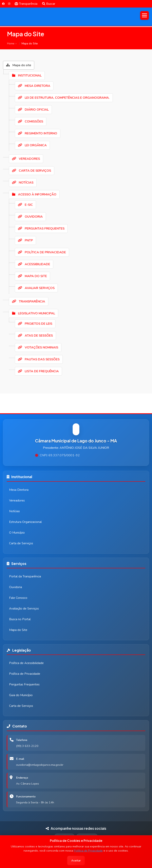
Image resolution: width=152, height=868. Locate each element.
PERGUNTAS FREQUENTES (41, 229)
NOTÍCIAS (23, 183)
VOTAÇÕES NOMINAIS (38, 347)
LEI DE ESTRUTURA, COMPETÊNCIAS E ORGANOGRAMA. (64, 98)
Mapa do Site (18, 630)
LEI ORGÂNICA (32, 145)
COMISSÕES (31, 122)
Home (11, 44)
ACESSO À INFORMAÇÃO (34, 194)
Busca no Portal (20, 619)
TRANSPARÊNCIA (29, 301)
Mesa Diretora (19, 490)
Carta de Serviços (21, 543)
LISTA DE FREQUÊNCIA (38, 371)
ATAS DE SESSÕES (35, 336)
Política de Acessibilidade (26, 663)
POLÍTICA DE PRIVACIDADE (42, 252)
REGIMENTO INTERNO (38, 133)
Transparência (26, 4)
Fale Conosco (18, 598)
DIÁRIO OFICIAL (33, 110)
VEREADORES (26, 159)
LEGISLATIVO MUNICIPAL (34, 313)
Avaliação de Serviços (24, 609)
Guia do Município (21, 695)
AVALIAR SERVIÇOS (36, 288)
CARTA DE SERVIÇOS (32, 171)
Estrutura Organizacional (25, 522)
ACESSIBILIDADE (34, 264)
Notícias (14, 511)
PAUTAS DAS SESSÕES (39, 359)
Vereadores (17, 501)
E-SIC (25, 205)
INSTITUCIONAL (27, 76)
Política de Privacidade (88, 851)
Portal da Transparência (25, 576)
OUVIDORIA (30, 217)
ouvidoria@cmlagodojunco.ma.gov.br (40, 765)
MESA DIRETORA (34, 86)
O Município (17, 533)
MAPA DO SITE (32, 276)
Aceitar (76, 860)
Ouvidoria (16, 587)
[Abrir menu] (144, 15)
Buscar (49, 4)
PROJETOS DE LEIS (35, 324)
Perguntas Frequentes (24, 684)
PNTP (25, 240)
